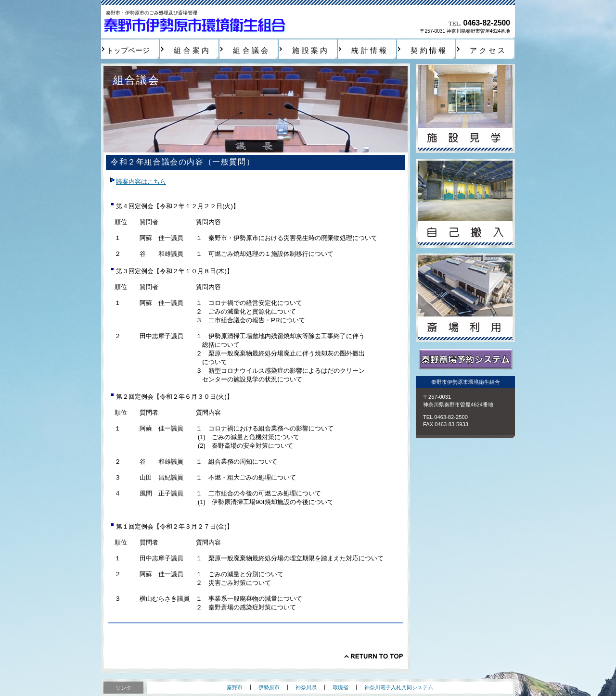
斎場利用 (465, 298)
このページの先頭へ (373, 656)
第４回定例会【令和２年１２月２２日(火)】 (178, 206)
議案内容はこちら (141, 182)
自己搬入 (465, 203)
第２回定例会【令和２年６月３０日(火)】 (174, 397)
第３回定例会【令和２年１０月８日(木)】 (174, 271)
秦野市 (235, 687)
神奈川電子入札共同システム (399, 687)
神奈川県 (306, 687)
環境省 (340, 687)
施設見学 (465, 108)
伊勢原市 (269, 687)
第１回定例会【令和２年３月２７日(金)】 (174, 526)
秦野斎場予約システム (465, 360)
